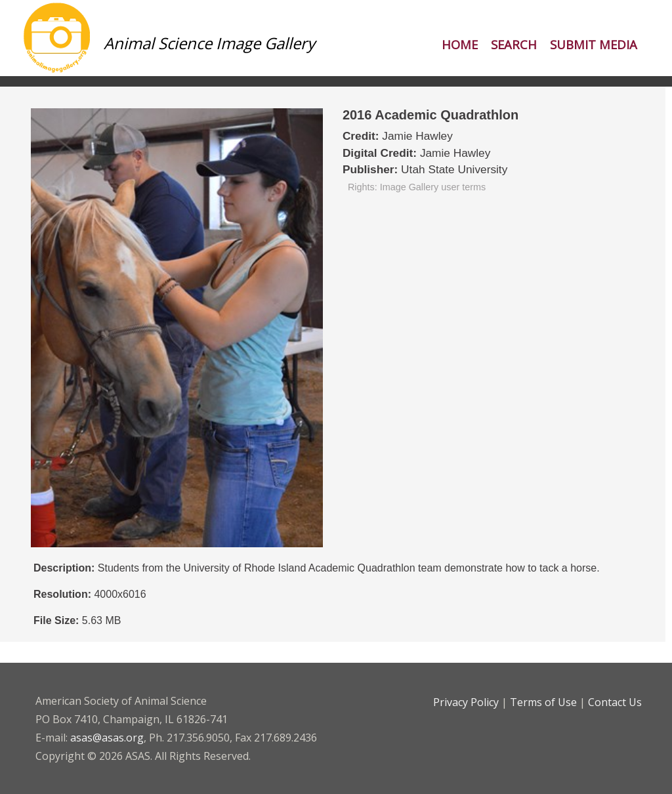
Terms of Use (543, 702)
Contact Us (615, 702)
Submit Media (594, 44)
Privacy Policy (466, 702)
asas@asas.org (107, 738)
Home (460, 44)
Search (514, 44)
